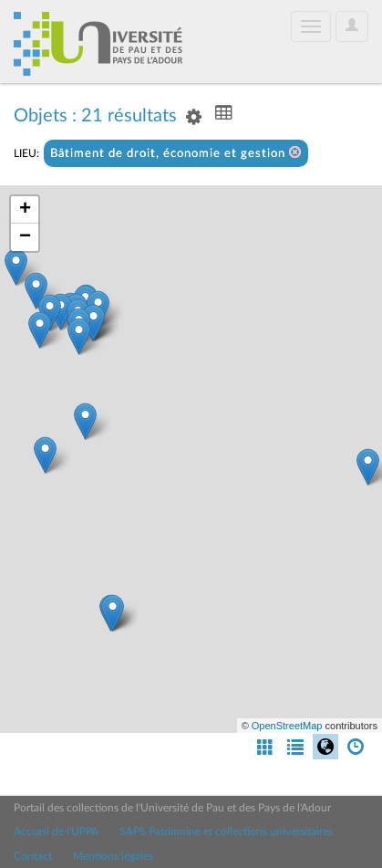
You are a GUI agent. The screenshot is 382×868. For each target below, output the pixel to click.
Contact (33, 856)
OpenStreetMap (287, 726)
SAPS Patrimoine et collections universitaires (226, 831)
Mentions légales (113, 856)
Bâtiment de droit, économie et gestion (176, 153)
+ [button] (25, 210)
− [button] (25, 237)
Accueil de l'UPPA (56, 831)
